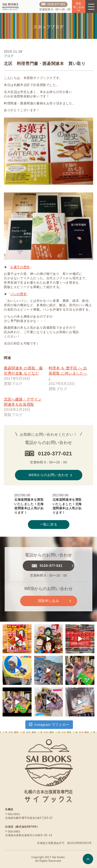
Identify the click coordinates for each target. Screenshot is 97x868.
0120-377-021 (53, 4)
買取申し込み (54, 601)
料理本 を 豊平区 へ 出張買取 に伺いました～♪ (68, 373)
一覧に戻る (49, 524)
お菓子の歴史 (20, 267)
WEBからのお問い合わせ (50, 475)
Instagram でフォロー (49, 724)
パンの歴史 (18, 294)
